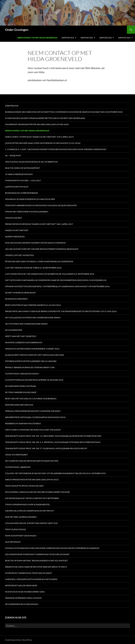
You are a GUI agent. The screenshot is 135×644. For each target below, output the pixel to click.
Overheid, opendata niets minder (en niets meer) (31, 579)
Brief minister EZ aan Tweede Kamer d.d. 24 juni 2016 (33, 305)
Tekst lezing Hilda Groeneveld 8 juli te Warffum (31, 162)
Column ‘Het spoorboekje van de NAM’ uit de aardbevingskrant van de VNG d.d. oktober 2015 (55, 473)
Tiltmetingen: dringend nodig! (22, 374)
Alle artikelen (13, 542)
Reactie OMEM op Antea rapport (22, 168)
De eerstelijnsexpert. (16, 299)
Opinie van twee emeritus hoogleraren (27, 212)
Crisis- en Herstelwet (16, 455)
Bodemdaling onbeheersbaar (21, 193)
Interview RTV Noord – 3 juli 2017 (23, 180)
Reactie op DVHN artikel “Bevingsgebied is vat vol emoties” (37, 561)
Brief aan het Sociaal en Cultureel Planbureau (31, 399)
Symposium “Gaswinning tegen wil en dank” (29, 573)
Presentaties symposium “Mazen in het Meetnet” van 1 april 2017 (39, 224)
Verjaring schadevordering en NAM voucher (30, 199)
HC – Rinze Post (13, 156)
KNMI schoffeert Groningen (21, 536)
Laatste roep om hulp (17, 187)
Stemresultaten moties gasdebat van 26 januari (31, 361)
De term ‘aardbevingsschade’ (21, 392)
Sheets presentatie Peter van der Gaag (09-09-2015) (32, 480)
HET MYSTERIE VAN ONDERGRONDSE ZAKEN (26, 324)
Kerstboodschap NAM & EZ (19, 405)
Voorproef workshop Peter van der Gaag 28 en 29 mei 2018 (37, 124)
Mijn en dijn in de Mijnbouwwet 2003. (25, 592)
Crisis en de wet (13, 218)
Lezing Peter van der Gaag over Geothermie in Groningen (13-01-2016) (43, 143)
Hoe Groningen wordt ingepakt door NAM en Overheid (35, 243)
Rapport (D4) (124, 38)
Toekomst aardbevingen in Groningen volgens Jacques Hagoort (41, 205)
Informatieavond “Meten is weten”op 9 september (32, 498)
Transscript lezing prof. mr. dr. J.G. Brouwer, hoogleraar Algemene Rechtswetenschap (53, 436)
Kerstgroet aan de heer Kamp (21, 585)
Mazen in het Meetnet (17, 230)
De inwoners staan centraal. (21, 386)
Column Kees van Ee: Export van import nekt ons (31, 523)
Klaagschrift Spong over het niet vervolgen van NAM (35, 355)
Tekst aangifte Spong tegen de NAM (24, 486)
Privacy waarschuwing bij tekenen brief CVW (30, 367)
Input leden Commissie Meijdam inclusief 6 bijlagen (33, 430)
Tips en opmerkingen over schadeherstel (28, 504)
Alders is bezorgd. (15, 237)
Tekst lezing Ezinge (15, 529)
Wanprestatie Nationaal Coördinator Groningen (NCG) (35, 417)
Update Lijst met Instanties (19, 255)
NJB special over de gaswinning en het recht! (30, 511)
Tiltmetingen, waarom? (18, 467)
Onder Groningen (17, 30)
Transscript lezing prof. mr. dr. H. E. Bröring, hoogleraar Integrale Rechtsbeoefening (53, 442)
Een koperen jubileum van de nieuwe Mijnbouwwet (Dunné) (37, 492)
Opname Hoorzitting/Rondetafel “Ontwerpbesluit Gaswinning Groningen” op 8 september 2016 (57, 286)
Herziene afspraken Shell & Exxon (23, 598)
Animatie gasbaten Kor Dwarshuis (24, 342)
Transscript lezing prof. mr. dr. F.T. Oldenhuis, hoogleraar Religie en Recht (46, 448)
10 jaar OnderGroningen (19, 174)
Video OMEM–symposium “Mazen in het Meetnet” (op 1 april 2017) (39, 137)
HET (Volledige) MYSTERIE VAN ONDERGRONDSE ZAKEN (33, 318)
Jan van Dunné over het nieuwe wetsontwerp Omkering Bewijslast (42, 249)
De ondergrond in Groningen (22, 604)
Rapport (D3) (106, 38)
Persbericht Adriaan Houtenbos (23, 423)
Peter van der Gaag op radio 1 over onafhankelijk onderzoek (39, 261)
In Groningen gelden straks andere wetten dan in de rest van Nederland (45, 118)
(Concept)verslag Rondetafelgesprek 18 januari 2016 (34, 380)
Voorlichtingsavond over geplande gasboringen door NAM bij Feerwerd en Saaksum (52, 548)
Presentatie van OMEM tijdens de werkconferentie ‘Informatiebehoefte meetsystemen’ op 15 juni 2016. (61, 311)
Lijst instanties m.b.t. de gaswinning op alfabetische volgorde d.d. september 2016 (50, 274)
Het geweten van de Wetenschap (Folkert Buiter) (32, 461)
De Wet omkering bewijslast (20, 293)
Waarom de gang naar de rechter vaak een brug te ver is (36, 567)
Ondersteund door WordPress (19, 640)
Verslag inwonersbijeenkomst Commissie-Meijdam (33, 411)
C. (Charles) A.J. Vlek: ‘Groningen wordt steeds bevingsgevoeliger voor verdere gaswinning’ (56, 149)
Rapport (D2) (87, 38)
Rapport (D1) (68, 38)
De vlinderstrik (14, 330)
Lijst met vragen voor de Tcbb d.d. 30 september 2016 (33, 268)
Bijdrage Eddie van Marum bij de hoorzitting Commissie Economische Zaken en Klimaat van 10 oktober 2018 (64, 112)
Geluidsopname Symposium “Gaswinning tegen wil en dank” (37, 554)
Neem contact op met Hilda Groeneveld (37, 38)
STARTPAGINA (12, 106)
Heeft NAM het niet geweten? (21, 336)
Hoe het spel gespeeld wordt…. (22, 517)
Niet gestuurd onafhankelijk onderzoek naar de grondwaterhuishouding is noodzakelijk (56, 280)
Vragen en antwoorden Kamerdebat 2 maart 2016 (32, 349)
